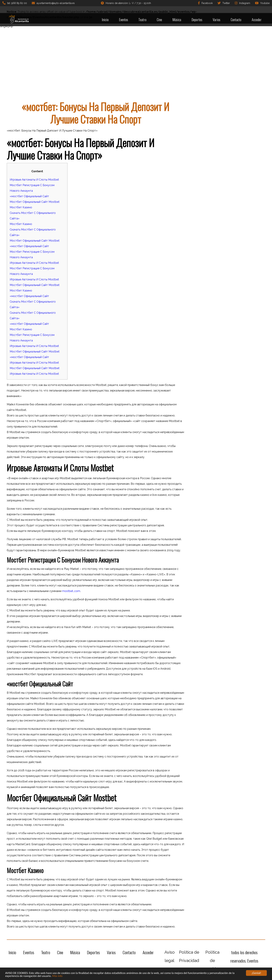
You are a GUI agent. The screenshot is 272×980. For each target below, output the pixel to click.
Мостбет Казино (21, 207)
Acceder (257, 20)
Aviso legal (170, 956)
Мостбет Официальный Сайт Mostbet (35, 202)
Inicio (105, 20)
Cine (159, 20)
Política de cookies (212, 961)
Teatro (142, 20)
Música (177, 20)
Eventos (124, 20)
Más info (57, 976)
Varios (216, 20)
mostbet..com (71, 591)
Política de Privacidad (189, 956)
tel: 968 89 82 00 (15, 3)
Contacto (236, 20)
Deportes (197, 20)
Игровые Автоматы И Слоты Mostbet (34, 180)
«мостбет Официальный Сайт (29, 196)
